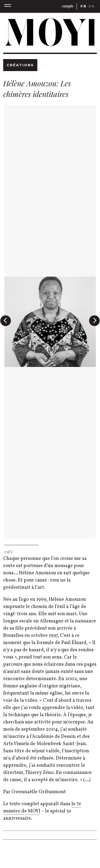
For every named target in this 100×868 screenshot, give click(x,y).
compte (68, 6)
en (92, 6)
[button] (8, 6)
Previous (6, 325)
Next (95, 325)
